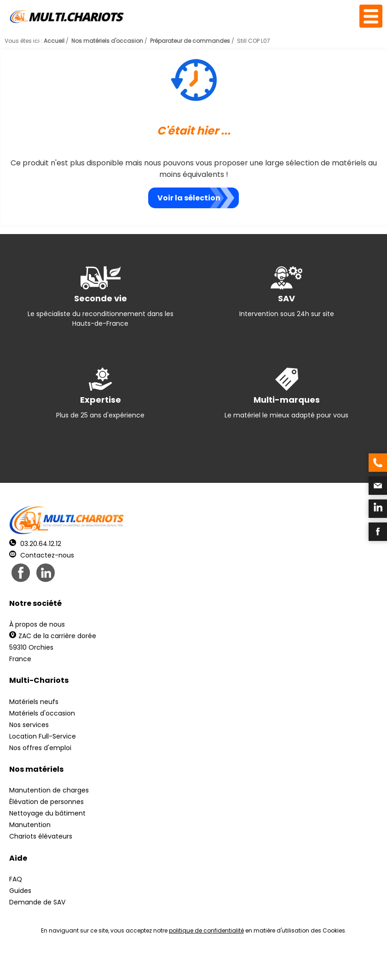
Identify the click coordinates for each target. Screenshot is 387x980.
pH (334, 962)
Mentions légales (191, 962)
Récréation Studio (265, 962)
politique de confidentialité (206, 930)
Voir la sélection (189, 198)
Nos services (29, 725)
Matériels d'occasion (42, 713)
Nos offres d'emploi (40, 748)
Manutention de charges (49, 790)
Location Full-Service (43, 736)
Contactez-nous (42, 555)
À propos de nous (37, 624)
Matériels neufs (34, 702)
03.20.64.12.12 (35, 544)
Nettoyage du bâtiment (47, 813)
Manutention (30, 825)
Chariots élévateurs (41, 836)
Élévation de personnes (46, 802)
